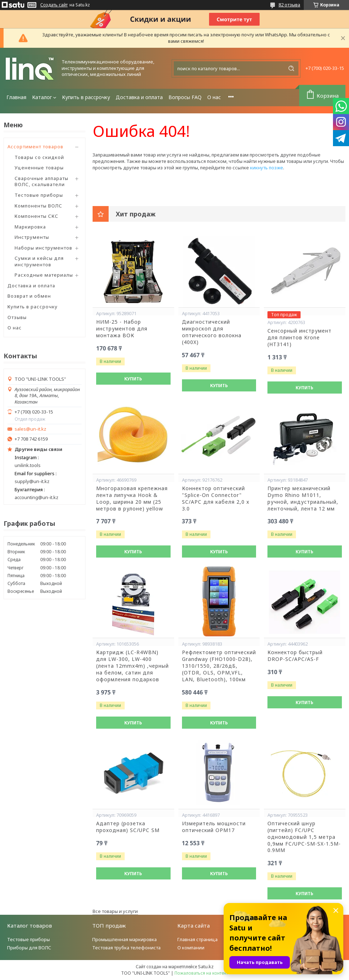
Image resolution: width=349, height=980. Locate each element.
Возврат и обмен (29, 296)
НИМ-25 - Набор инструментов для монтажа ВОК (122, 329)
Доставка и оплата (139, 97)
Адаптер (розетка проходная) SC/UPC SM (128, 827)
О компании (191, 948)
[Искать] (291, 68)
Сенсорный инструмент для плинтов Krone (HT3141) (299, 338)
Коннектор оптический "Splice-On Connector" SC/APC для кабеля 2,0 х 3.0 (216, 499)
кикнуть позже (267, 168)
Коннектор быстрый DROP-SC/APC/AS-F (295, 656)
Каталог (42, 97)
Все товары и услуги (115, 911)
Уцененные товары (39, 168)
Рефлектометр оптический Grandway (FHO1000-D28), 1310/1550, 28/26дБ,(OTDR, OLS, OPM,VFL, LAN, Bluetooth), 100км (219, 666)
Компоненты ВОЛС (38, 206)
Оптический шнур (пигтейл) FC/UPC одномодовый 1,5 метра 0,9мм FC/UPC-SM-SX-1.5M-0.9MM (304, 837)
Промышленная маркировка (124, 939)
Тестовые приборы (39, 195)
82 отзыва (289, 5)
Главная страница (197, 939)
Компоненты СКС (37, 216)
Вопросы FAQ (185, 97)
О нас (214, 97)
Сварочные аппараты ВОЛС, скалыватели (41, 181)
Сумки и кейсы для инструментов (39, 261)
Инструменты (32, 237)
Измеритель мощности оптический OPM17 (214, 827)
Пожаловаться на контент (201, 973)
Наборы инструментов (43, 248)
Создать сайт (54, 5)
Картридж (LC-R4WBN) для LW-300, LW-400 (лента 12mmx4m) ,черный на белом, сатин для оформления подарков (132, 666)
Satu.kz (206, 966)
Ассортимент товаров (35, 147)
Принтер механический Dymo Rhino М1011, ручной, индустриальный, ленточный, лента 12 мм (303, 499)
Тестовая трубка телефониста (126, 948)
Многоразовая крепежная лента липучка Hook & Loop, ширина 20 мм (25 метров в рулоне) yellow (132, 499)
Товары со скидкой (39, 157)
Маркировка (30, 227)
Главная (16, 97)
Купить (133, 379)
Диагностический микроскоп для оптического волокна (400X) (212, 332)
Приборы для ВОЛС (29, 948)
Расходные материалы (44, 275)
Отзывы (17, 317)
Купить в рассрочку (86, 97)
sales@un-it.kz (30, 429)
